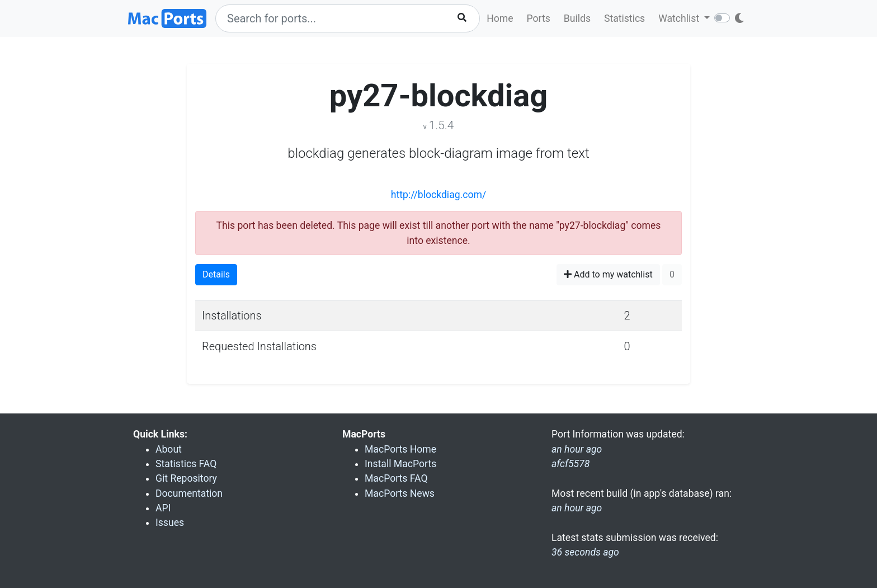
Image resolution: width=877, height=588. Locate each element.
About (169, 449)
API (163, 508)
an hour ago (577, 508)
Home (500, 18)
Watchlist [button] (680, 18)
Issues (170, 523)
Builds (577, 18)
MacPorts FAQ (396, 478)
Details (216, 274)
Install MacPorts (400, 464)
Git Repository (186, 478)
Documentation (189, 493)
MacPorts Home (400, 449)
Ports (539, 18)
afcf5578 (570, 464)
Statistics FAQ (186, 464)
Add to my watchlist (608, 274)
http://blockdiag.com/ (438, 195)
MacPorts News (400, 493)
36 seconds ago (585, 552)
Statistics (624, 18)
